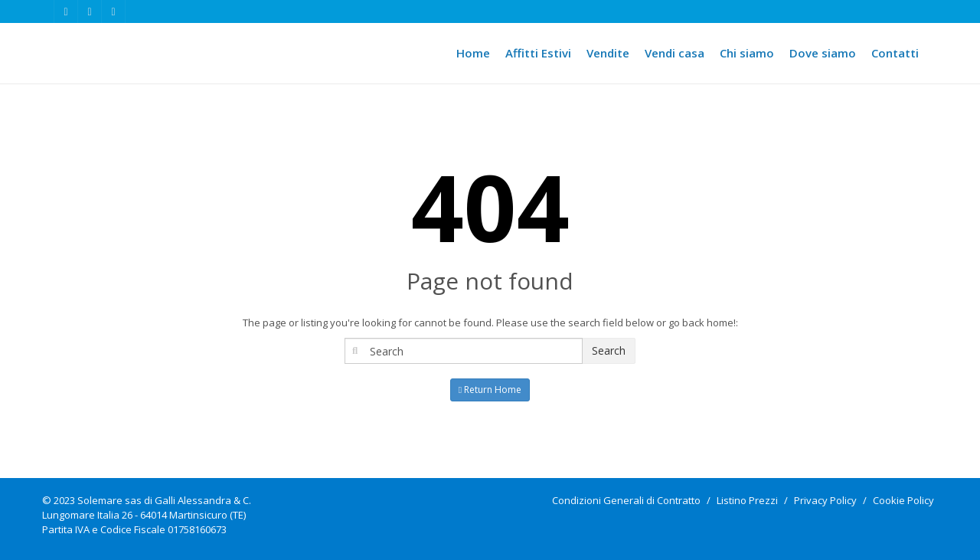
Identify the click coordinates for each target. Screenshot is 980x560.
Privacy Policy (825, 500)
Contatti (895, 53)
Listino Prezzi (747, 500)
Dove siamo (823, 53)
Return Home (490, 390)
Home (473, 53)
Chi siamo (747, 53)
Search (609, 350)
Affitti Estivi (538, 53)
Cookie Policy (903, 500)
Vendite (608, 53)
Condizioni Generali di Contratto (626, 500)
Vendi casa (675, 53)
